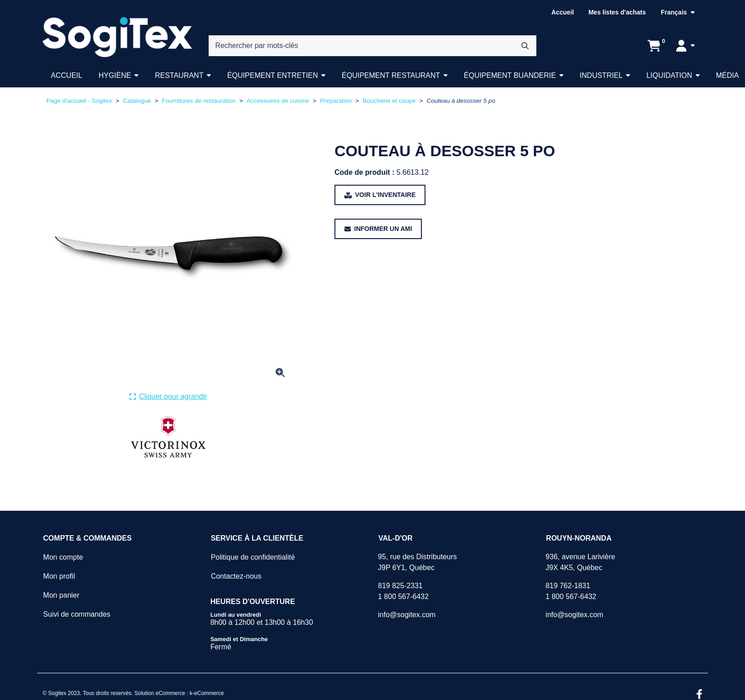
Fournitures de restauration (199, 101)
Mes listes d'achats (617, 12)
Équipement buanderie (510, 75)
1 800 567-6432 (403, 597)
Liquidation (669, 75)
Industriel (601, 75)
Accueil (563, 12)
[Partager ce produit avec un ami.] (378, 229)
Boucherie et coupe (389, 101)
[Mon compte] (685, 46)
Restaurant (179, 75)
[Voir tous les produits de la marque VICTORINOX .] (168, 437)
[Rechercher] (525, 46)
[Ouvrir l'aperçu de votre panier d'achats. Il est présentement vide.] (654, 46)
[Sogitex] (117, 37)
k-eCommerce (207, 693)
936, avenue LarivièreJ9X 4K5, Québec (580, 562)
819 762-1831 (568, 586)
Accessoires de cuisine (278, 101)
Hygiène (115, 75)
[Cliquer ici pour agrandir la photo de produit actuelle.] (168, 397)
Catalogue (137, 101)
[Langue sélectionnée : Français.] (678, 12)
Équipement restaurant (391, 75)
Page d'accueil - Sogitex (79, 101)
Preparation (336, 101)
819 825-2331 (400, 586)
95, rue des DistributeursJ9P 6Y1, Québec (417, 562)
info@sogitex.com (407, 615)
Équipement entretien (273, 75)
